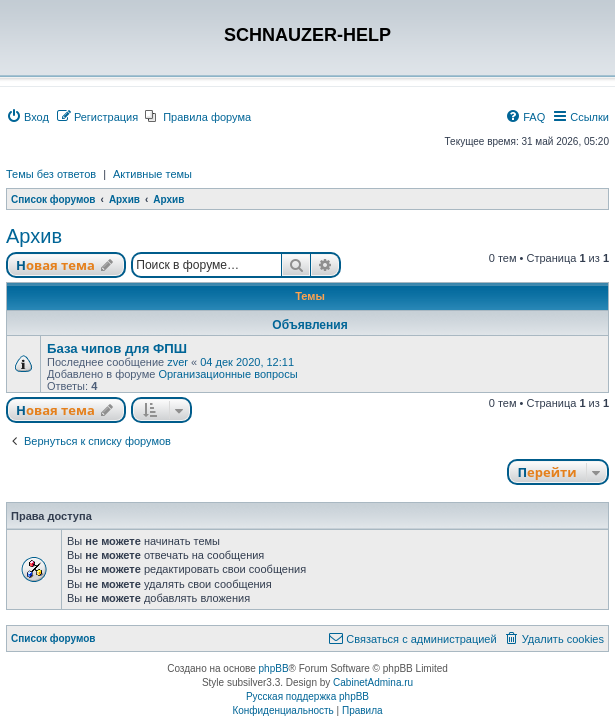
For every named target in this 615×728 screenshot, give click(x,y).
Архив (34, 236)
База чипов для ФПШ (117, 348)
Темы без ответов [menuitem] (51, 174)
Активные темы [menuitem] (152, 174)
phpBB (274, 668)
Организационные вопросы (227, 374)
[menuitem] (27, 117)
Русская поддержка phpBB (307, 696)
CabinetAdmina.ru (373, 682)
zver (177, 362)
